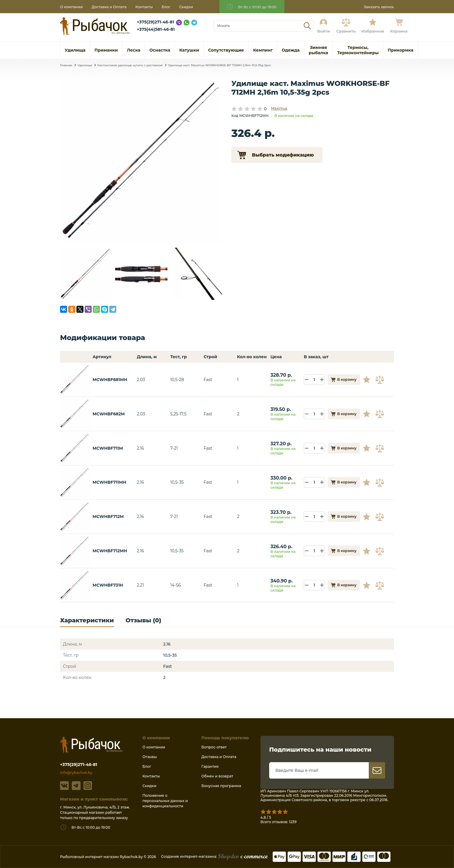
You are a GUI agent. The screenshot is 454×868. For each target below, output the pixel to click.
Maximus (279, 108)
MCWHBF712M (108, 517)
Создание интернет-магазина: (214, 856)
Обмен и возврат (217, 776)
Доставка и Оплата (109, 7)
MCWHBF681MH (110, 380)
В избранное (369, 380)
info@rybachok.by (76, 773)
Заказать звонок (379, 7)
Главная (66, 65)
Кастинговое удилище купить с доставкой (130, 65)
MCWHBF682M (109, 414)
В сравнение (380, 380)
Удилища (85, 65)
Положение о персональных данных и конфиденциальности (165, 801)
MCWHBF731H (108, 585)
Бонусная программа (221, 786)
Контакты (144, 7)
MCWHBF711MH (109, 482)
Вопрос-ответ (214, 747)
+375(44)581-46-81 (156, 29)
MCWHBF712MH (110, 551)
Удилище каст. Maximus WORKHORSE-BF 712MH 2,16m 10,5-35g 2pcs (220, 65)
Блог (166, 7)
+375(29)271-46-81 (155, 22)
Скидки (186, 7)
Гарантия (210, 766)
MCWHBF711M (108, 448)
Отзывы (150, 757)
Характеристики (87, 620)
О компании (71, 7)
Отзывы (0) (144, 620)
